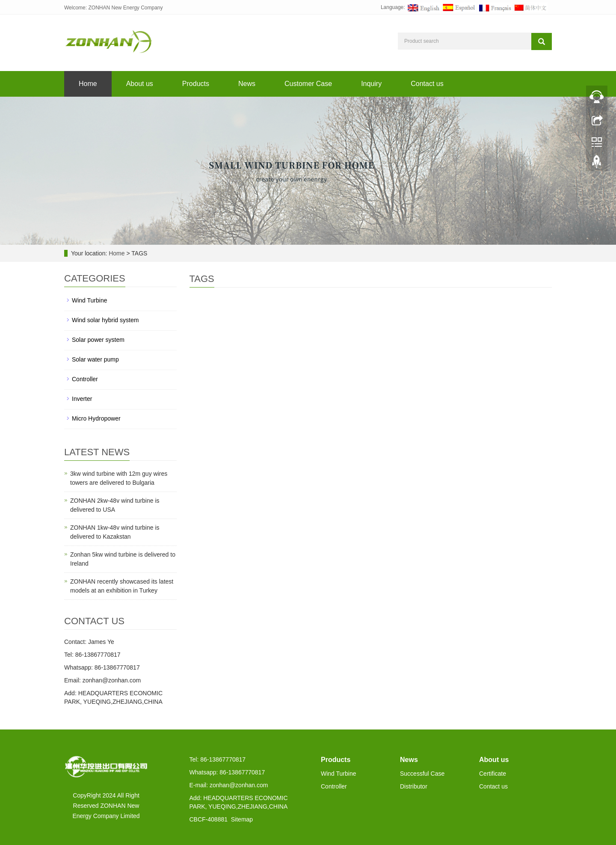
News (247, 84)
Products (196, 84)
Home (88, 84)
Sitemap (242, 819)
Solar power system (98, 340)
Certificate (493, 774)
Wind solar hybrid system (105, 320)
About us (140, 84)
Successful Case (422, 774)
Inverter (82, 399)
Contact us (427, 84)
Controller (85, 379)
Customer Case (308, 84)
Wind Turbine (89, 300)
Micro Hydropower (96, 418)
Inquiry (371, 84)
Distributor (414, 786)
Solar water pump (95, 359)
